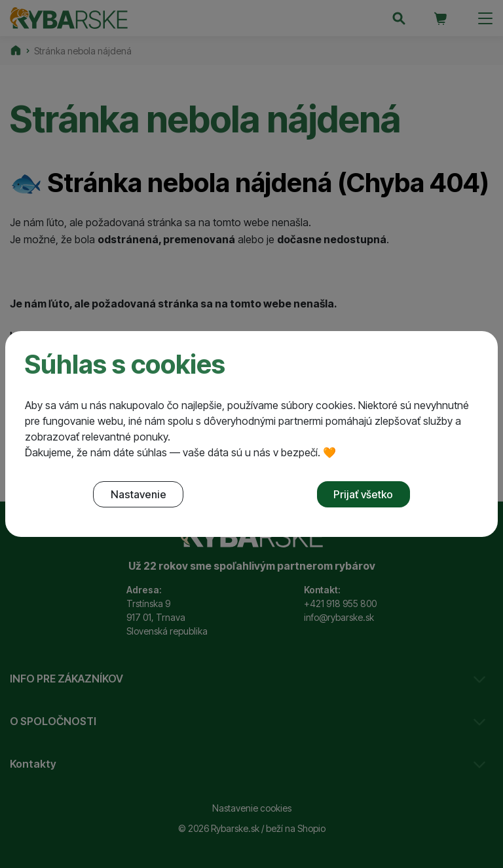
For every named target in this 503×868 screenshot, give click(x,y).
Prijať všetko (363, 494)
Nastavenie (139, 494)
